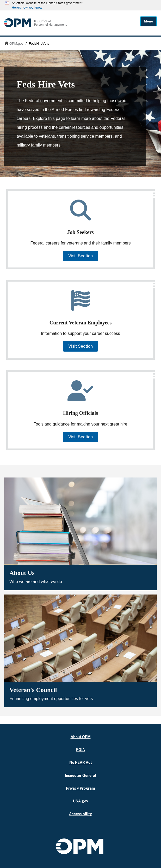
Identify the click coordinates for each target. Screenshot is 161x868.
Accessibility (80, 814)
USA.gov (80, 801)
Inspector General (81, 775)
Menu (148, 21)
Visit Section (80, 256)
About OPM (81, 737)
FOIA (80, 750)
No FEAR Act (81, 762)
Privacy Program (80, 788)
